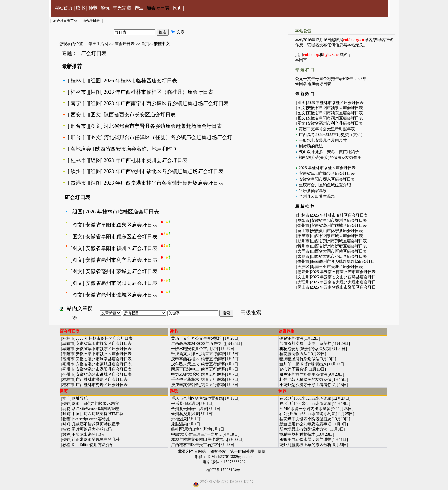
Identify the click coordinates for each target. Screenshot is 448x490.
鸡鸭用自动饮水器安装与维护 (305, 440)
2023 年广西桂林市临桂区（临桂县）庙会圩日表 (158, 92)
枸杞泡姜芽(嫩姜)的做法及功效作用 (330, 158)
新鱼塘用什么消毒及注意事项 (305, 424)
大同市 (303, 251)
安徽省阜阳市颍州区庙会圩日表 (121, 248)
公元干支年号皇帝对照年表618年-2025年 (331, 79)
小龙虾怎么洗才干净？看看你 (305, 385)
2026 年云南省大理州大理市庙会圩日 (343, 282)
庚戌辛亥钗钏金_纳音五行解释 (198, 385)
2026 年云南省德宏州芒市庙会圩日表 (343, 272)
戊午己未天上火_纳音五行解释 (198, 364)
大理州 (303, 282)
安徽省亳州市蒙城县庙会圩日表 (121, 271)
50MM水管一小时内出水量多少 (307, 409)
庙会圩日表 (158, 8)
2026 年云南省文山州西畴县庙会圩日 (343, 277)
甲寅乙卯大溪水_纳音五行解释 (198, 374)
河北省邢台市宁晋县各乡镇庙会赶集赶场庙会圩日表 (163, 126)
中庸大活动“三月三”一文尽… (197, 434)
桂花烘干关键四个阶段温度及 (305, 419)
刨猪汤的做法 (311, 146)
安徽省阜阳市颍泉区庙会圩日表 (121, 225)
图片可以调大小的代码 (92, 429)
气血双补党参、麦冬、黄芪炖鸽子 (329, 152)
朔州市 (303, 241)
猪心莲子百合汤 (293, 369)
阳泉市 (303, 236)
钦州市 (78, 171)
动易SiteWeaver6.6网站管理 (95, 409)
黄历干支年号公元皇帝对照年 (197, 338)
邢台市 (78, 126)
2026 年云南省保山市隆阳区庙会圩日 (343, 287)
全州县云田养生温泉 (317, 196)
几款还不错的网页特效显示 (96, 424)
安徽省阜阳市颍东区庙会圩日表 (121, 237)
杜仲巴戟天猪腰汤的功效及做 (305, 380)
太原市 (303, 256)
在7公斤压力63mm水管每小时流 (308, 414)
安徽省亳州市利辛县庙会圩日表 (121, 260)
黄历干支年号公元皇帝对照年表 (327, 129)
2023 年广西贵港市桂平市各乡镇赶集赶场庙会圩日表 (164, 183)
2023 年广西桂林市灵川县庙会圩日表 (146, 160)
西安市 (78, 115)
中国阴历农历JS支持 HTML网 (98, 414)
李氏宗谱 (122, 8)
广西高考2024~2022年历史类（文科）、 (334, 135)
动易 (66, 409)
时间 (66, 414)
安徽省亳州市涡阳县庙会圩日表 (121, 283)
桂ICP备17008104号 (223, 470)
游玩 (105, 8)
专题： (69, 53)
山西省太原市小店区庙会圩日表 (339, 256)
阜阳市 (303, 220)
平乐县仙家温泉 (313, 191)
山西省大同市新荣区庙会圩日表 (339, 251)
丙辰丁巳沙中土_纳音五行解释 (198, 369)
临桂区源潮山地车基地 (191, 429)
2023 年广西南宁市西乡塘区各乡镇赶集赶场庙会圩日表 (166, 103)
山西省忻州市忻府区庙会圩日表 (339, 246)
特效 (66, 404)
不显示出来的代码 (88, 434)
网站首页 (63, 8)
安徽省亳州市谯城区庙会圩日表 (121, 295)
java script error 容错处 (91, 419)
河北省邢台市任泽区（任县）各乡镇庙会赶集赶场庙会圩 (168, 137)
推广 (66, 398)
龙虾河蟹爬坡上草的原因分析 (305, 445)
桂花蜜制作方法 (293, 354)
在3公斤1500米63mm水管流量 (306, 404)
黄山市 (303, 231)
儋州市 (303, 262)
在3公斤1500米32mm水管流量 (306, 398)
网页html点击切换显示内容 (95, 404)
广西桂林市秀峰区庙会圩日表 (102, 385)
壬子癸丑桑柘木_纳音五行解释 (198, 380)
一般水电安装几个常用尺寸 (323, 140)
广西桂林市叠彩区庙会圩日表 (102, 380)
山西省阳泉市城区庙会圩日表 (337, 236)
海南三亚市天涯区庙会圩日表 (337, 267)
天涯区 (303, 267)
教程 (66, 419)
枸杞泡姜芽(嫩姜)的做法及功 (305, 349)
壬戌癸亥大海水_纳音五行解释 (198, 354)
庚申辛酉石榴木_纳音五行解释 (198, 359)
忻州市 (303, 246)
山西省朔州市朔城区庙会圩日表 (339, 241)
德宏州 (303, 272)
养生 (139, 8)
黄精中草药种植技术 (297, 434)
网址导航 (80, 398)
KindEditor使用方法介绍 (93, 445)
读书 (80, 8)
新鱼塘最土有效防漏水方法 (304, 429)
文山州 (303, 277)
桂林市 (78, 81)
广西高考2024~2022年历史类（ (198, 344)
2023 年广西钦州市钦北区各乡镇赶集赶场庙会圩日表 (164, 171)
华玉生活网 (98, 44)
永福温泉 (179, 419)
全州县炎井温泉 (185, 414)
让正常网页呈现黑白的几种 (96, 440)
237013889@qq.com (237, 457)
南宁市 (78, 103)
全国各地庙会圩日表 (313, 84)
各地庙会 (81, 149)
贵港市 (78, 183)
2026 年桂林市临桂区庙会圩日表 (140, 81)
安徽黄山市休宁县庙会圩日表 (337, 231)
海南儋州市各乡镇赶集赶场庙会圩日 (343, 262)
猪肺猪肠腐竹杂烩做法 (299, 359)
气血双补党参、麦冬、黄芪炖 (305, 344)
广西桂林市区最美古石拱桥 (195, 445)
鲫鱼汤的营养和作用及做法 (303, 374)
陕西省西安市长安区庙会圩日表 (140, 115)
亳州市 (303, 226)
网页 (177, 8)
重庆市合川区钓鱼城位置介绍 (325, 185)
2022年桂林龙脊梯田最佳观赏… (199, 440)
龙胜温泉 (179, 424)
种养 (93, 8)
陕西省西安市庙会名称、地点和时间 (136, 149)
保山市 (303, 287)
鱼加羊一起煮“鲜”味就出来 (303, 364)
